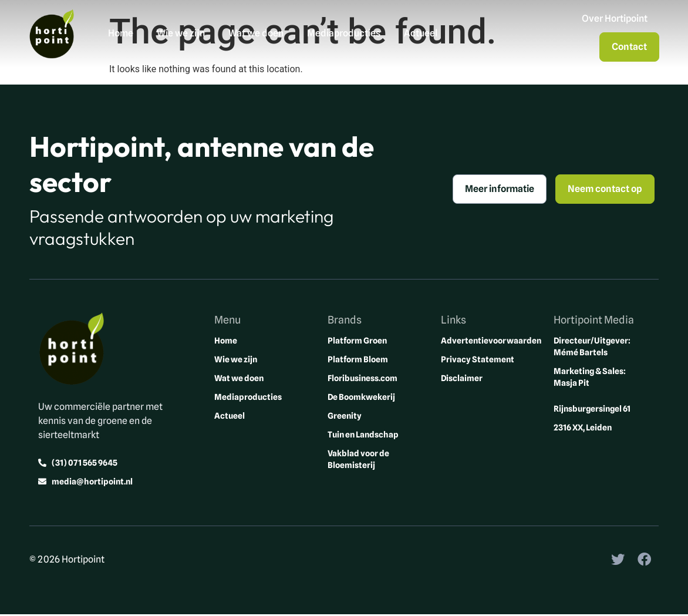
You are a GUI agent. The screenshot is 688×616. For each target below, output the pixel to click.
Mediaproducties (344, 34)
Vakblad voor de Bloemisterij (358, 460)
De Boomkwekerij (361, 398)
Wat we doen (257, 34)
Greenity (345, 416)
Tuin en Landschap (363, 435)
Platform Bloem (358, 360)
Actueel (421, 34)
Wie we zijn (181, 34)
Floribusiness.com (362, 379)
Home (121, 34)
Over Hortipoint (614, 19)
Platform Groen (357, 341)
